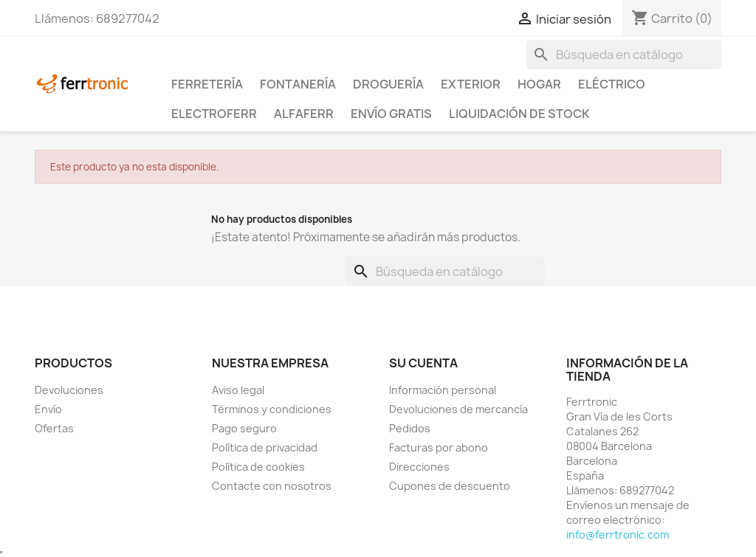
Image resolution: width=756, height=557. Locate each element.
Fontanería (298, 84)
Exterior (471, 84)
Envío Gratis (391, 114)
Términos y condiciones (272, 409)
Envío (48, 409)
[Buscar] (624, 55)
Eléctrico (612, 84)
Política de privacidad (265, 447)
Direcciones (419, 467)
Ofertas (54, 428)
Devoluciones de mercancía (458, 409)
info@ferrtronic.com (618, 534)
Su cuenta (423, 363)
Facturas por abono (439, 447)
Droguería (388, 84)
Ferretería (207, 84)
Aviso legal (238, 390)
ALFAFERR (304, 114)
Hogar (539, 84)
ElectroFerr (214, 114)
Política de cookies (258, 467)
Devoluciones (69, 390)
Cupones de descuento (450, 486)
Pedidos (410, 428)
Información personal (443, 390)
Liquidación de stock (519, 114)
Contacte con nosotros (272, 486)
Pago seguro (244, 428)
